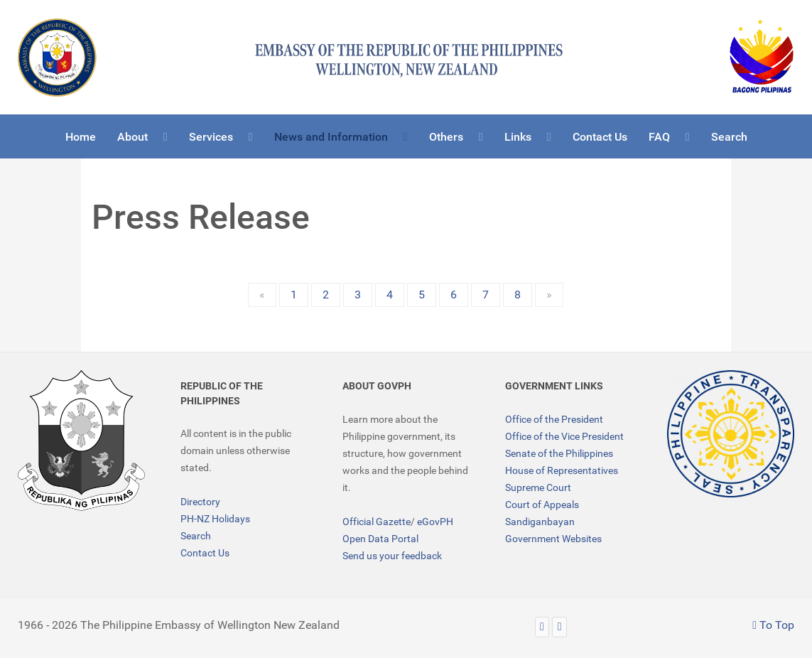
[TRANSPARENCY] (731, 434)
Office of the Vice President (564, 436)
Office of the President (554, 419)
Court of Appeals (542, 505)
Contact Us (205, 553)
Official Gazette (377, 522)
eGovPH (435, 522)
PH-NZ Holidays (215, 519)
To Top (773, 625)
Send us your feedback (392, 556)
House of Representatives (562, 470)
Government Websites (553, 539)
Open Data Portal (380, 539)
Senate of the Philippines (559, 453)
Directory (200, 502)
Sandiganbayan (540, 522)
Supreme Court (538, 487)
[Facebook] (559, 627)
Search (196, 536)
